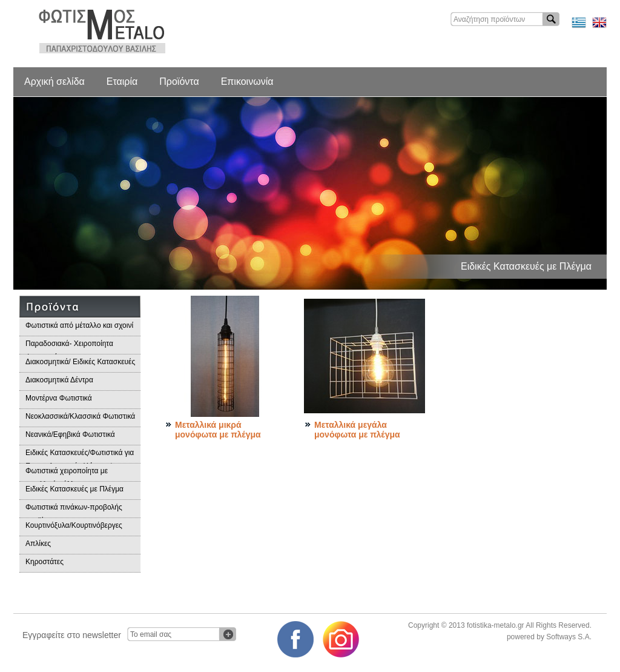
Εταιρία (122, 82)
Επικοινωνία (247, 82)
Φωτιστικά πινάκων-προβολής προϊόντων (74, 511)
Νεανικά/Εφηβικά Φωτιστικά (70, 434)
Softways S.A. (569, 637)
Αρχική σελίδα (54, 82)
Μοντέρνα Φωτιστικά (59, 398)
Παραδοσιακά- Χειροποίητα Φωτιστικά (69, 347)
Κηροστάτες (45, 562)
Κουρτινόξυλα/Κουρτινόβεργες (74, 525)
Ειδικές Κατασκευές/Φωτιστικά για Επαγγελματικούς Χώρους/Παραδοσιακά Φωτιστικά (80, 456)
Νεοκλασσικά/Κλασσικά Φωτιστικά (80, 416)
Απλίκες (38, 544)
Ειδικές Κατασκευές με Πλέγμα (74, 489)
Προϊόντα (179, 82)
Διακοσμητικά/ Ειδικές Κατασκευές (80, 362)
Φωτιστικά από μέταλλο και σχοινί (79, 325)
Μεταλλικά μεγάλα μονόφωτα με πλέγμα (357, 430)
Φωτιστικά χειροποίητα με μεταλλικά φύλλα (67, 474)
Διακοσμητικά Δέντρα (59, 380)
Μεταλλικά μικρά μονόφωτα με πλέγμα (218, 430)
